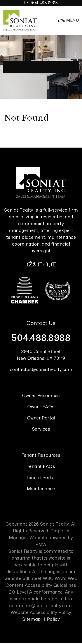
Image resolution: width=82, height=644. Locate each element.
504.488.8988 (44, 3)
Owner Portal (41, 418)
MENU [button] (68, 20)
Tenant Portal (41, 477)
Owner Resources (41, 395)
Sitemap (32, 619)
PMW (41, 544)
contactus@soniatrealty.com (41, 369)
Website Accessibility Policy (41, 612)
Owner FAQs (41, 407)
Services (41, 429)
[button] (31, 264)
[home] (20, 20)
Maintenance (41, 489)
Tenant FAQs (41, 466)
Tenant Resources (41, 455)
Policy (53, 619)
